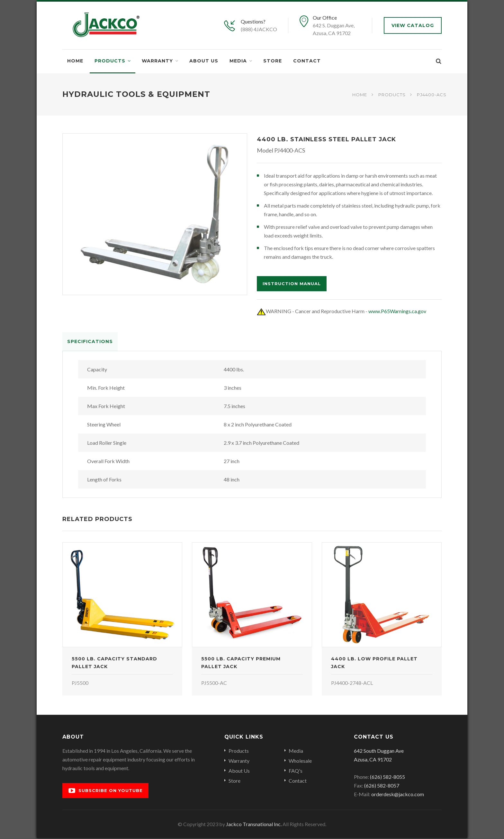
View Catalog (413, 25)
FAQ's (296, 772)
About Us (204, 61)
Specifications (90, 341)
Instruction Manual (292, 284)
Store (273, 61)
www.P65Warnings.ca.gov (397, 311)
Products (110, 61)
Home (75, 61)
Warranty (157, 61)
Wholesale (300, 762)
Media (238, 61)
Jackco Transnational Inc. (254, 825)
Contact (307, 61)
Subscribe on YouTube (106, 792)
